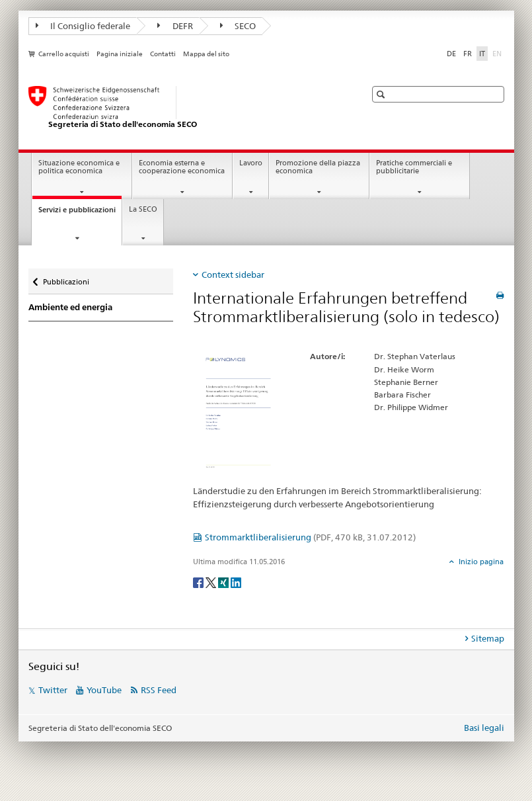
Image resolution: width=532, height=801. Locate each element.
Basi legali (484, 728)
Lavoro (251, 163)
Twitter (53, 690)
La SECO (143, 209)
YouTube (104, 690)
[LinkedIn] (236, 582)
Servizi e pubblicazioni (80, 213)
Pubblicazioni (66, 279)
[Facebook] (199, 582)
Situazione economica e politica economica (79, 167)
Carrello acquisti (64, 54)
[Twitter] (212, 582)
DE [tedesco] (451, 54)
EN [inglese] (498, 53)
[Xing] (224, 582)
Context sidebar (233, 274)
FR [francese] (468, 54)
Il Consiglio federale (83, 26)
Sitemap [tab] (488, 638)
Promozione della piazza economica (318, 167)
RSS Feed (159, 690)
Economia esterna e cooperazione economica (182, 167)
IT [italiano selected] (482, 54)
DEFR (175, 26)
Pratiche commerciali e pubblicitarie (414, 167)
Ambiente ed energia (70, 307)
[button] (382, 94)
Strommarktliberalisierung (310, 537)
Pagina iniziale (120, 54)
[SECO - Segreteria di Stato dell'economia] (184, 108)
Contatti (163, 54)
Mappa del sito (206, 54)
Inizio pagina (480, 562)
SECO (238, 26)
